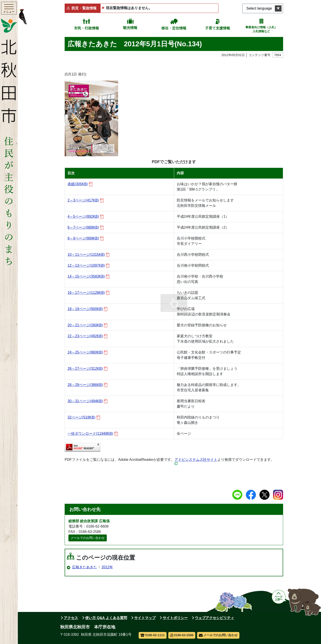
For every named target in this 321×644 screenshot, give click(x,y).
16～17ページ (88, 293)
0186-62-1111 (153, 635)
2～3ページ (86, 200)
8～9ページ (86, 239)
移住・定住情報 (174, 28)
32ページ (84, 417)
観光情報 (130, 28)
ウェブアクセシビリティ (214, 618)
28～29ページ (87, 385)
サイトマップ (145, 618)
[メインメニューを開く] (9, 9)
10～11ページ (88, 255)
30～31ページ (87, 401)
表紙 (80, 184)
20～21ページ (87, 325)
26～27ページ (87, 369)
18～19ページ (87, 309)
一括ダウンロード (93, 434)
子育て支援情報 (218, 28)
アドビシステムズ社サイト (196, 461)
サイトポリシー (175, 618)
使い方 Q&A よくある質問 (106, 618)
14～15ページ (88, 277)
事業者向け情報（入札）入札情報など (261, 29)
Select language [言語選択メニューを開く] (259, 8)
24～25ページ (87, 352)
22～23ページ (87, 336)
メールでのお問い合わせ (88, 538)
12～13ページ (88, 266)
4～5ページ (86, 217)
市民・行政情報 (86, 28)
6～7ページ (86, 228)
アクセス (71, 618)
